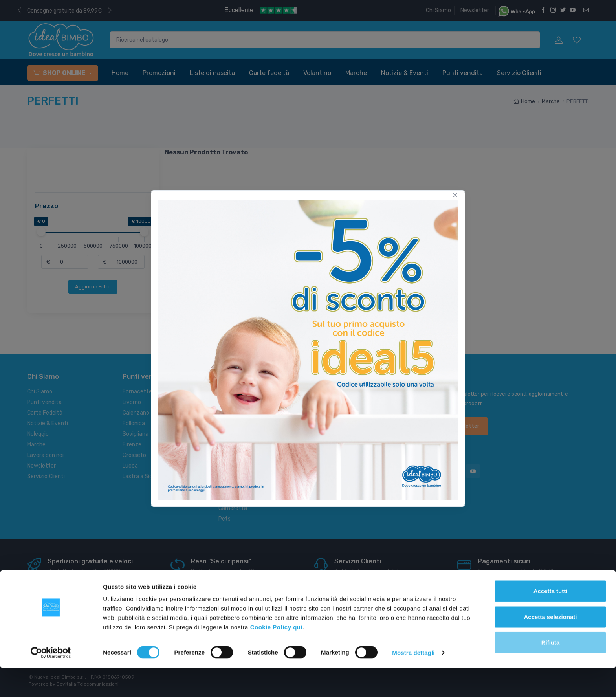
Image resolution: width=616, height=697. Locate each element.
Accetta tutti (551, 620)
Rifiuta (551, 671)
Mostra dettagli (413, 681)
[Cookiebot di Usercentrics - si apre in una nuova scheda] (51, 682)
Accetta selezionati (550, 646)
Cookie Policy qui (277, 656)
